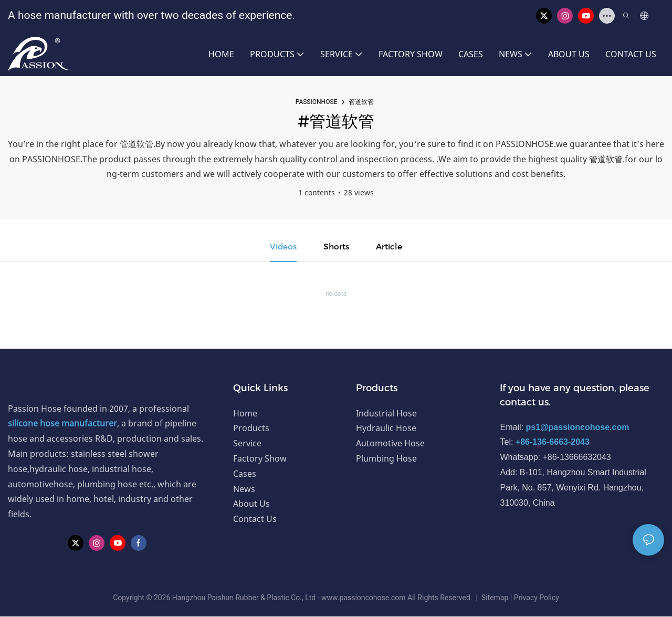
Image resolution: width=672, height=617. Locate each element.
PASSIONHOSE (317, 102)
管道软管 (361, 102)
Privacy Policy (537, 598)
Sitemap (495, 598)
